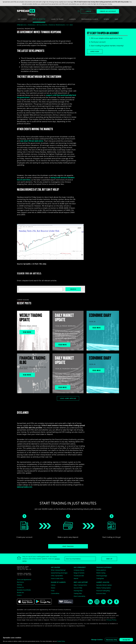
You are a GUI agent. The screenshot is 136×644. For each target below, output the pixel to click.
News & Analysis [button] (39, 19)
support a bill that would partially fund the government (46, 96)
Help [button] (116, 19)
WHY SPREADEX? (80, 567)
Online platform (101, 570)
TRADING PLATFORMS (104, 567)
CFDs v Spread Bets (57, 576)
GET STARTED (56, 567)
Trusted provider (79, 576)
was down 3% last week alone (32, 141)
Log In (88, 11)
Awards (76, 578)
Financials (32, 25)
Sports (106, 19)
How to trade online (57, 578)
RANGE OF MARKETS (58, 582)
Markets (72, 19)
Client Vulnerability (80, 596)
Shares (53, 588)
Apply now (95, 51)
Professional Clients (90, 19)
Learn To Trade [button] (57, 19)
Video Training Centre (80, 585)
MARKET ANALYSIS (103, 582)
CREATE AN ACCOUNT (108, 11)
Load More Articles (68, 398)
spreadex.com (22, 25)
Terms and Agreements (24, 580)
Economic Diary (101, 593)
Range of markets (79, 573)
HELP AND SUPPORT (81, 582)
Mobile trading (101, 573)
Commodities (55, 593)
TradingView (100, 578)
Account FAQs (78, 588)
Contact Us (20, 587)
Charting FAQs (78, 591)
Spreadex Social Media (24, 590)
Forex (53, 591)
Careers (19, 595)
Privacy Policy (112, 620)
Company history (79, 570)
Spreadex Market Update (104, 585)
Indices (53, 585)
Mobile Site (20, 593)
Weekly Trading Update (103, 588)
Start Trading (68, 546)
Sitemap (20, 585)
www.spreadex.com (25, 487)
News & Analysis (42, 25)
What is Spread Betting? (58, 570)
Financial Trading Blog (57, 25)
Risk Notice (20, 582)
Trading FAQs (78, 593)
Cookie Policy (61, 641)
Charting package (102, 576)
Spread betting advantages (59, 573)
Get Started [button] (22, 19)
